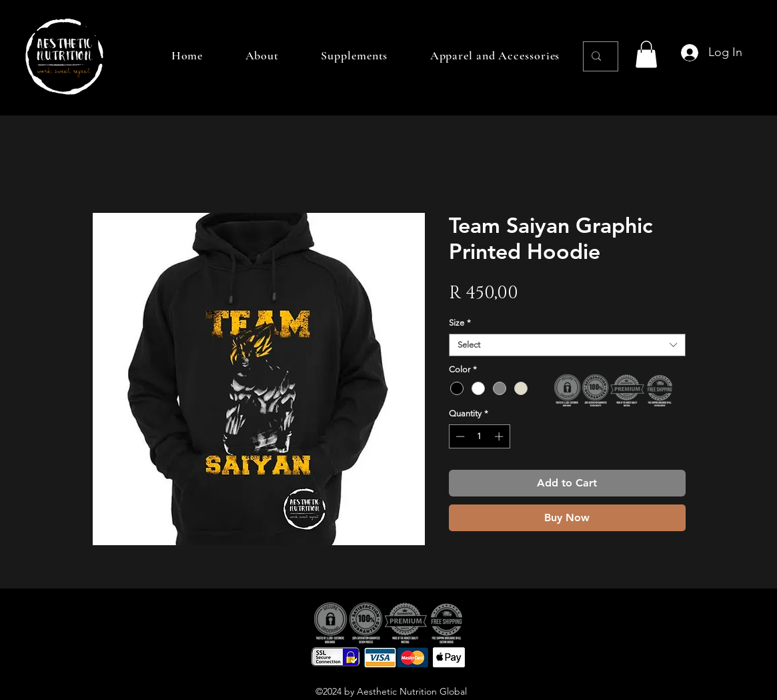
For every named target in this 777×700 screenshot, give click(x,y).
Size (460, 323)
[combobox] (567, 345)
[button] (646, 54)
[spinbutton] (479, 436)
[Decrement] (459, 436)
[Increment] (500, 436)
